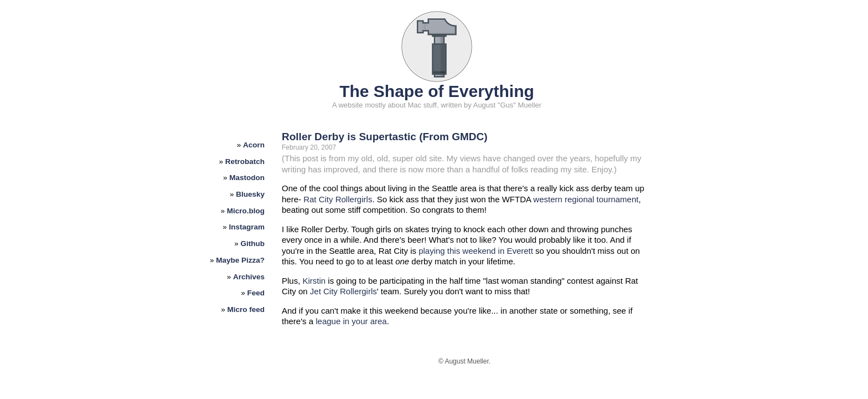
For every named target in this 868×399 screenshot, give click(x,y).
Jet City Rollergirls (343, 291)
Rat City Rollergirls (338, 199)
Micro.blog (246, 211)
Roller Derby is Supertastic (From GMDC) (385, 137)
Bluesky (250, 194)
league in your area (351, 321)
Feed (256, 293)
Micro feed (246, 310)
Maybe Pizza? (240, 260)
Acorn (254, 145)
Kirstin (314, 281)
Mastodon (247, 178)
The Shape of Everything (437, 91)
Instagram (247, 227)
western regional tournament (586, 199)
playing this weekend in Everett (476, 251)
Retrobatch (245, 162)
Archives (249, 277)
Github (253, 244)
